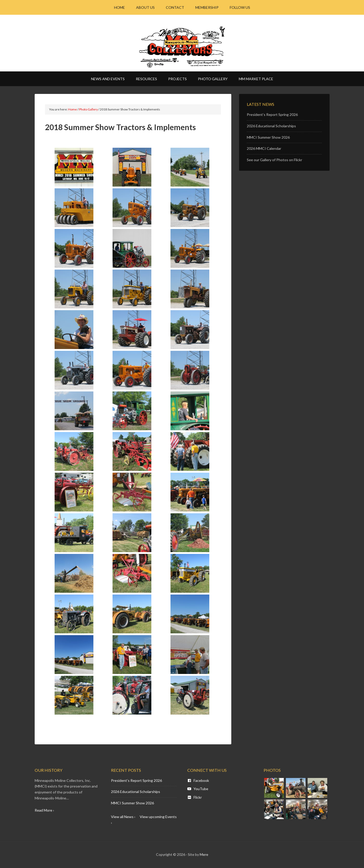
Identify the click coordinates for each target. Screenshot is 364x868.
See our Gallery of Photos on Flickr (274, 160)
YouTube (198, 789)
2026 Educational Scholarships (271, 126)
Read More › (44, 810)
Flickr (195, 797)
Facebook (198, 780)
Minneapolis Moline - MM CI (182, 47)
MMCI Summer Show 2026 (268, 137)
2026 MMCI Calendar (264, 148)
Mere (204, 854)
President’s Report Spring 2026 (272, 114)
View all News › (123, 817)
